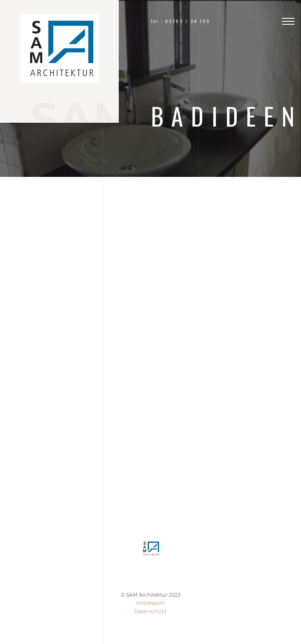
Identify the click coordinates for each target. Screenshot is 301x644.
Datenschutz (150, 611)
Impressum (150, 603)
